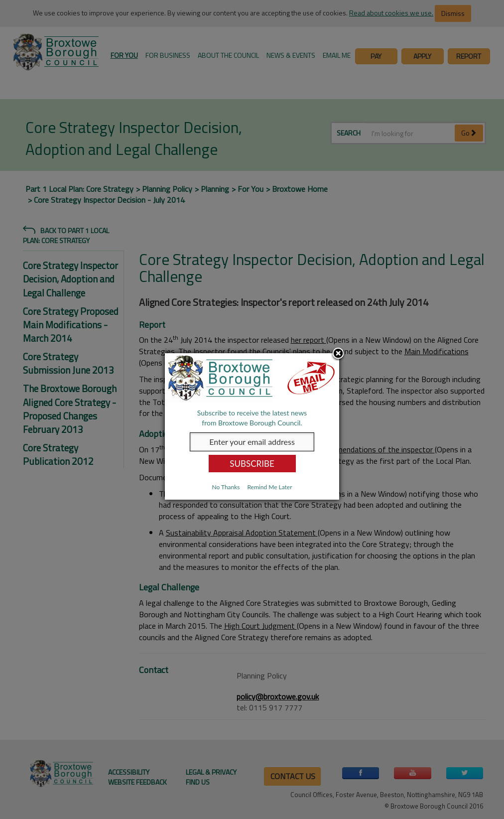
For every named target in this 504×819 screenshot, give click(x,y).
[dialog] (252, 426)
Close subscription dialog (338, 354)
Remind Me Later (269, 487)
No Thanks (226, 487)
